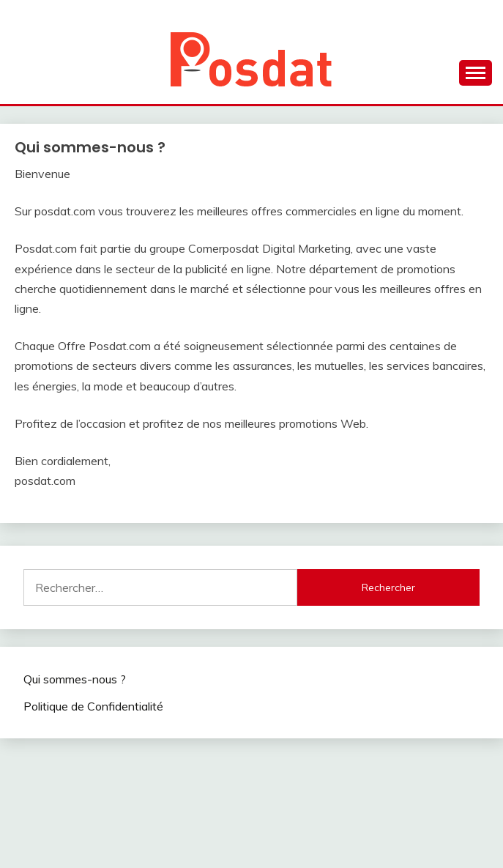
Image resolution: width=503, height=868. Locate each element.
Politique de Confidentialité (93, 706)
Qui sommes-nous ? (75, 679)
